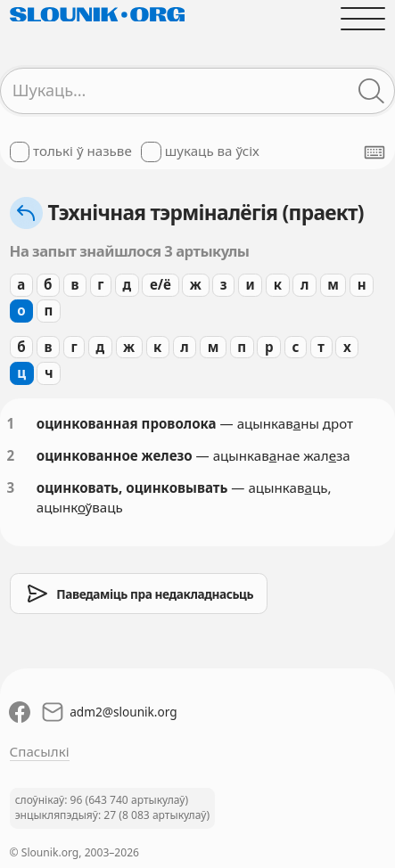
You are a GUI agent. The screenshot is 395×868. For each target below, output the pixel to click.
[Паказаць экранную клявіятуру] (374, 152)
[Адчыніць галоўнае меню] (363, 18)
